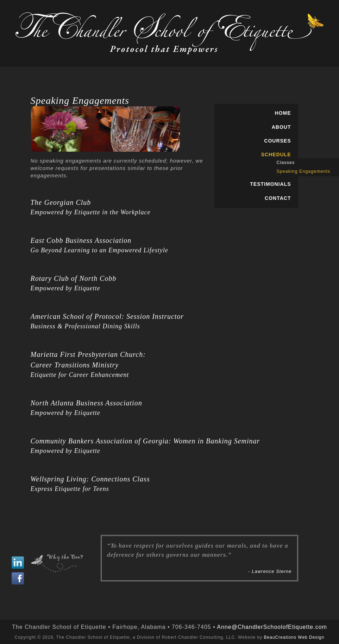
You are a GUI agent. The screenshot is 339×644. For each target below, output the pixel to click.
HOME (283, 113)
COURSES (277, 141)
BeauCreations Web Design (294, 637)
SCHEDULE (276, 154)
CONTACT (278, 198)
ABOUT (281, 127)
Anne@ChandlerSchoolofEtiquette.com (272, 627)
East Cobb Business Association (81, 240)
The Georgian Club (61, 202)
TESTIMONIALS (270, 184)
